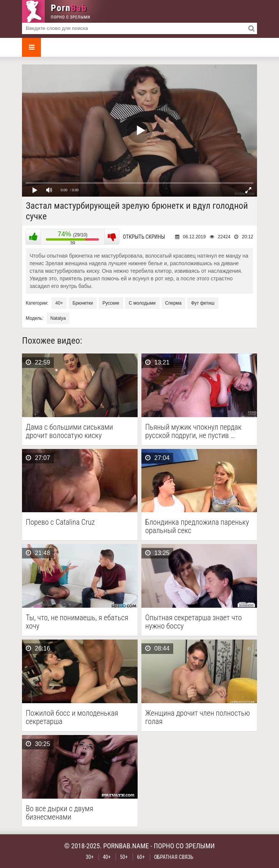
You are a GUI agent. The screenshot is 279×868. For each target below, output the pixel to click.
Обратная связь (174, 857)
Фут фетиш (203, 303)
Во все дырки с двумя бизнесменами (60, 813)
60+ (141, 857)
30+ (90, 857)
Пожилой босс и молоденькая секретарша (72, 717)
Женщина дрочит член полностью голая (197, 717)
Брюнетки (83, 303)
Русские (111, 303)
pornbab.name (126, 846)
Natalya (58, 318)
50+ (124, 857)
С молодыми (142, 303)
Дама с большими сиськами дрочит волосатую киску (69, 431)
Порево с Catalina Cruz (60, 522)
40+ (59, 303)
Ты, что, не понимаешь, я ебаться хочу (77, 622)
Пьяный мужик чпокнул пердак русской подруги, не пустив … (193, 431)
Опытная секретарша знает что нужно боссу (194, 622)
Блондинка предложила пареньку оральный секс (197, 526)
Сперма (173, 303)
